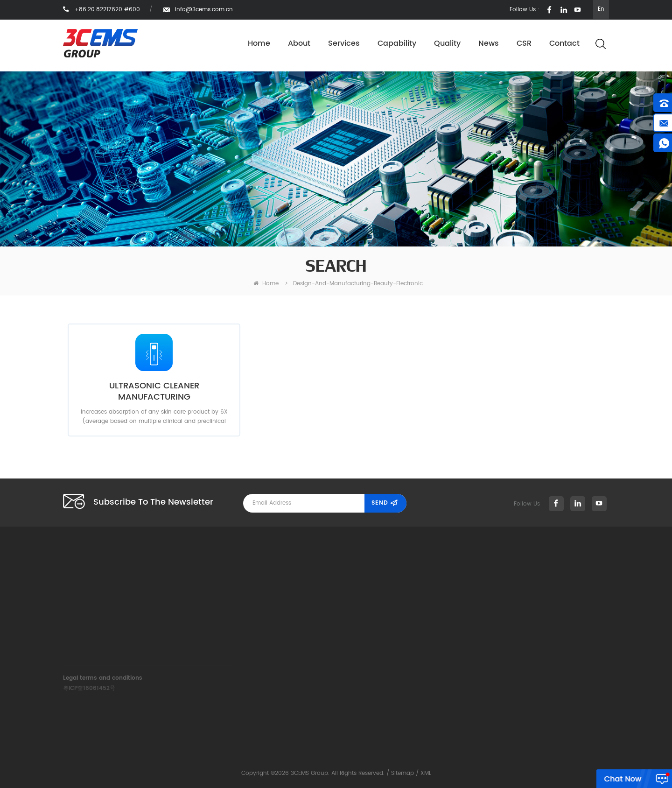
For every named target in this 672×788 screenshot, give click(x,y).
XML (426, 773)
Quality (447, 43)
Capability (397, 43)
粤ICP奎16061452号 (89, 688)
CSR (524, 43)
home (266, 284)
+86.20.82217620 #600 (229, 601)
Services (344, 43)
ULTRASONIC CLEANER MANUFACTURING (154, 392)
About (299, 43)
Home (259, 43)
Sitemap (402, 773)
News (489, 43)
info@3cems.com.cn (204, 10)
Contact (564, 43)
